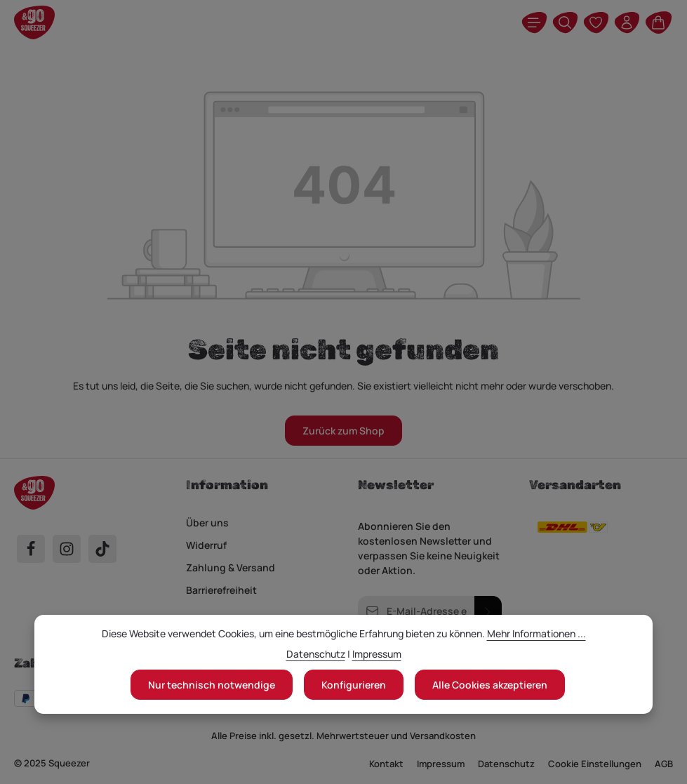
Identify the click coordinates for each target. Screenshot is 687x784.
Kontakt (386, 764)
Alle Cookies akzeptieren (490, 685)
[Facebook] (31, 549)
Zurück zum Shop (343, 431)
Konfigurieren (354, 685)
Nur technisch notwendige (212, 685)
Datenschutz (506, 764)
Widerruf (206, 545)
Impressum (441, 764)
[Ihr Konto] (627, 22)
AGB (664, 764)
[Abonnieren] (487, 611)
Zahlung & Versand (231, 567)
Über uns (207, 523)
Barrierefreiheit (221, 590)
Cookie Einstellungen (595, 764)
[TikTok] (102, 549)
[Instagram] (67, 549)
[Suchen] (565, 22)
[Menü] (534, 22)
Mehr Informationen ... (536, 633)
